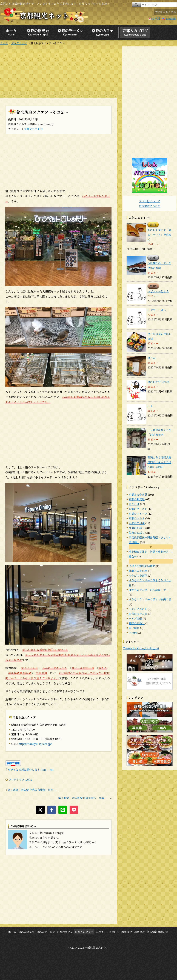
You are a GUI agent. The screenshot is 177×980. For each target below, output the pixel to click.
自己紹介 (134, 628)
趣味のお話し (137, 623)
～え (150, 406)
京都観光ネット (44, 15)
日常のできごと (138, 614)
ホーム (4, 43)
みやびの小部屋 (138, 575)
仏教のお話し (137, 533)
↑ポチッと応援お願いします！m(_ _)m (29, 769)
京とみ (151, 358)
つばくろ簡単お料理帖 (142, 566)
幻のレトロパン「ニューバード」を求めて (159, 235)
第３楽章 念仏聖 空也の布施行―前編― (33, 790)
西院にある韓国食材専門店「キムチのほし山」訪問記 (159, 462)
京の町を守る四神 (158, 382)
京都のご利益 (137, 523)
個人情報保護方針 (158, 932)
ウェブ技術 (135, 618)
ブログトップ (19, 43)
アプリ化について (149, 201)
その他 (133, 633)
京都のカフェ (65, 932)
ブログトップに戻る (20, 780)
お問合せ (127, 932)
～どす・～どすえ (158, 291)
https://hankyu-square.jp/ (35, 744)
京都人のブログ (84, 932)
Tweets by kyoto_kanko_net (141, 648)
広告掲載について (150, 206)
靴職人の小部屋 (138, 571)
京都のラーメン (138, 509)
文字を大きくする (165, 12)
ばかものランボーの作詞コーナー (149, 590)
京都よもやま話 (33, 129)
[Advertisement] (58, 71)
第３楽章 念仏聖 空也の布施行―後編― (84, 798)
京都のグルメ (137, 518)
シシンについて (138, 609)
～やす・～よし (157, 310)
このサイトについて (107, 932)
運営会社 (139, 932)
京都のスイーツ (138, 513)
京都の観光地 (137, 499)
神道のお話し (137, 528)
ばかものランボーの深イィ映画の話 (150, 599)
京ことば (134, 504)
